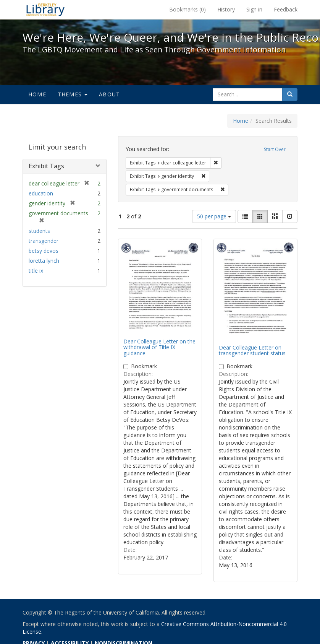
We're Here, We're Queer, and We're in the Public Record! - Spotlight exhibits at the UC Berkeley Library (45, 10)
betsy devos (44, 251)
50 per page (214, 216)
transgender (44, 241)
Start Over (275, 149)
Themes (73, 94)
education (41, 193)
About (109, 94)
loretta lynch (44, 261)
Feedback (286, 9)
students (39, 231)
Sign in (254, 9)
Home (37, 94)
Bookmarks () (187, 9)
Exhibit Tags (46, 166)
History (226, 9)
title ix (36, 271)
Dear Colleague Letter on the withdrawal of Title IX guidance (159, 347)
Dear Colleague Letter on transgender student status (252, 350)
